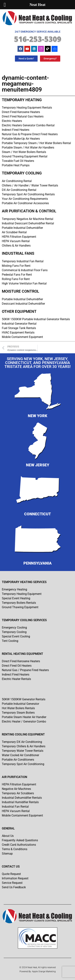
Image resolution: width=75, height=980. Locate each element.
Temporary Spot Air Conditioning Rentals (28, 194)
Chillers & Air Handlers (16, 246)
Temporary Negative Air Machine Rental (28, 219)
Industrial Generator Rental (19, 324)
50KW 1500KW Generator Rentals (24, 699)
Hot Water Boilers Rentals (18, 708)
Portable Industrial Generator (20, 704)
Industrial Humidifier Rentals (20, 802)
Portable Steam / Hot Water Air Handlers (28, 148)
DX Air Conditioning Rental (19, 190)
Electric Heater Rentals (16, 679)
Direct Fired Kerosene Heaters (21, 112)
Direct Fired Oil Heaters (17, 666)
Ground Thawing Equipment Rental (25, 156)
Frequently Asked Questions (20, 840)
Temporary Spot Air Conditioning (23, 764)
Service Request (12, 883)
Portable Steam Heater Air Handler (24, 717)
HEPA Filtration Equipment (19, 237)
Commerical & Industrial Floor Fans (25, 270)
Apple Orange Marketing (44, 971)
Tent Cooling (10, 641)
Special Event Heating (16, 598)
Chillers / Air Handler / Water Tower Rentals (30, 185)
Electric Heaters (12, 121)
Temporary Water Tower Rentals (23, 751)
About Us (8, 836)
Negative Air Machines (16, 789)
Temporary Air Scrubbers (18, 793)
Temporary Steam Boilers (18, 713)
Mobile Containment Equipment (22, 337)
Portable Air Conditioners (18, 760)
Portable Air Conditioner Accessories (25, 203)
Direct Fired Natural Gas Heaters (23, 116)
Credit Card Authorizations (19, 845)
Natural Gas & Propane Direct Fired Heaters (30, 134)
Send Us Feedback (14, 887)
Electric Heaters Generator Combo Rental (28, 125)
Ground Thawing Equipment (20, 607)
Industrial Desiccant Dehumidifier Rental (28, 223)
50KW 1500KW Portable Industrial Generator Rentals (36, 319)
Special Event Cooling (16, 636)
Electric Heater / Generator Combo (24, 721)
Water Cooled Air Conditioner (20, 755)
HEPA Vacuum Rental (16, 241)
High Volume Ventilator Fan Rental (24, 283)
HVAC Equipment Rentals (18, 332)
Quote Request (11, 874)
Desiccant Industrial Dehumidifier (23, 304)
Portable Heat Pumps (16, 165)
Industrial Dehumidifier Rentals (22, 798)
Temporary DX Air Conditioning (22, 742)
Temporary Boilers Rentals (19, 603)
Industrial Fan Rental (15, 807)
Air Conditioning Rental (17, 181)
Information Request (15, 878)
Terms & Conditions (15, 849)
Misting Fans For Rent (16, 266)
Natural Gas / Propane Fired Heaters (25, 670)
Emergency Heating (14, 589)
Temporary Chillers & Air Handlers (24, 746)
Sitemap (7, 854)
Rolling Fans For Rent (16, 279)
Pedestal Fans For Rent (17, 275)
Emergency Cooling (14, 628)
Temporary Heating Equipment (22, 594)
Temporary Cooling (14, 632)
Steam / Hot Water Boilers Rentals (24, 152)
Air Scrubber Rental (14, 232)
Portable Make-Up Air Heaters (21, 139)
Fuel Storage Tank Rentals (19, 328)
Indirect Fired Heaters (16, 130)
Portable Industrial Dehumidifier (22, 228)
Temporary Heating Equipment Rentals (27, 108)
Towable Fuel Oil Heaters (18, 161)
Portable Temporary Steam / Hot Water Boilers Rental (36, 143)
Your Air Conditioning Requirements (25, 199)
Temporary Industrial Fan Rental (23, 261)
